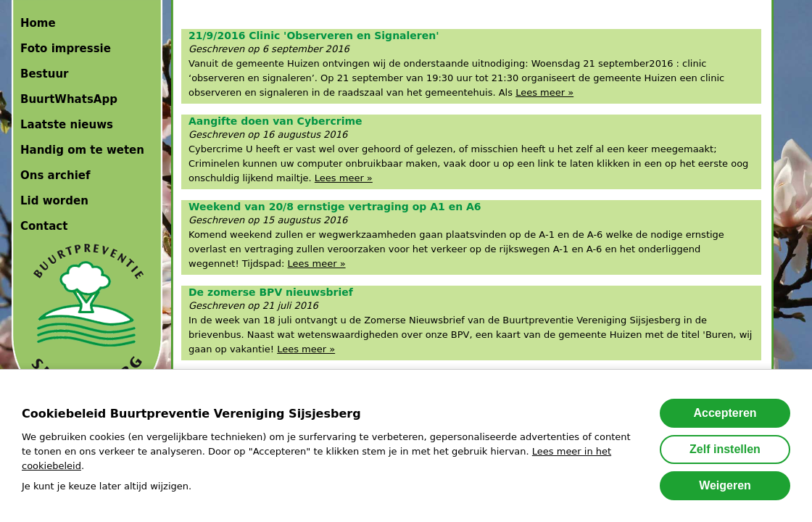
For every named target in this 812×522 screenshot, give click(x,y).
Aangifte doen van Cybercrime (275, 121)
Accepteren (725, 413)
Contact (44, 226)
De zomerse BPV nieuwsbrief (271, 292)
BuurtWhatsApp (69, 99)
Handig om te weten (82, 150)
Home (38, 23)
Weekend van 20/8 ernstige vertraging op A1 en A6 (335, 207)
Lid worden (54, 201)
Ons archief (55, 175)
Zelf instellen (725, 449)
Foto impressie (66, 49)
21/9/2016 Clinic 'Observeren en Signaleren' (314, 36)
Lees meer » (544, 92)
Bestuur (44, 74)
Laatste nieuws (67, 125)
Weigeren (725, 485)
